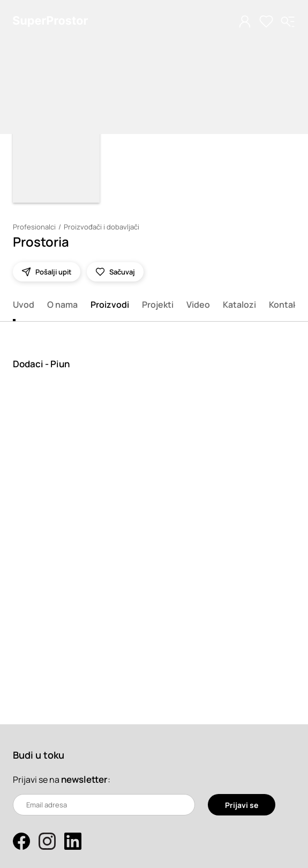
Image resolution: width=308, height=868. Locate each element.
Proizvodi (110, 305)
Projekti (158, 305)
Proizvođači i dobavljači (102, 227)
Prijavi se (242, 805)
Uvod (24, 305)
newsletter (84, 779)
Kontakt (285, 305)
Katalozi (239, 305)
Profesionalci (34, 227)
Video (198, 305)
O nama (62, 305)
